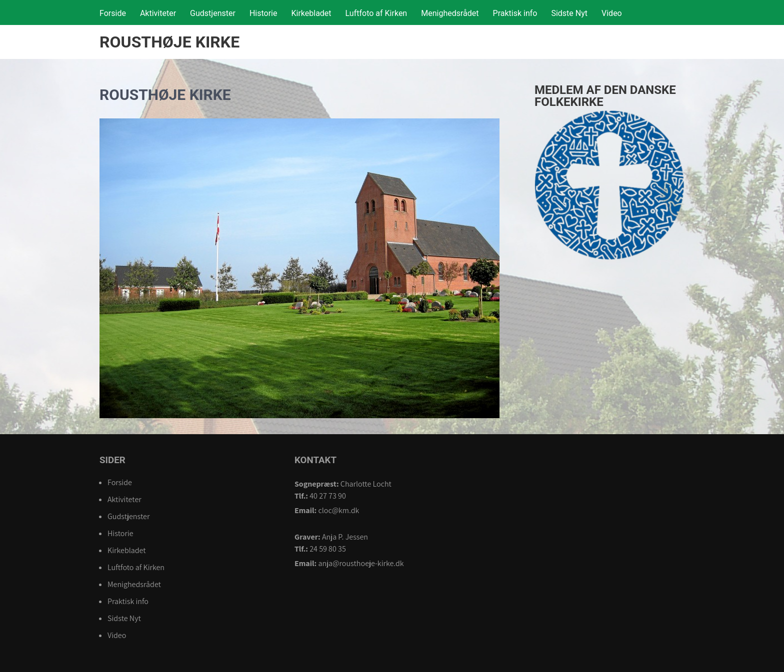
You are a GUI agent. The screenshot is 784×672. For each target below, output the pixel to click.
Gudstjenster (213, 13)
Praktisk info (515, 13)
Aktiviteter (158, 13)
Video (612, 13)
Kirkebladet (311, 13)
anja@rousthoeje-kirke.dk (361, 563)
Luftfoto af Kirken (376, 13)
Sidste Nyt (569, 13)
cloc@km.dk (338, 510)
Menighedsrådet (450, 13)
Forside (113, 13)
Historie (263, 13)
